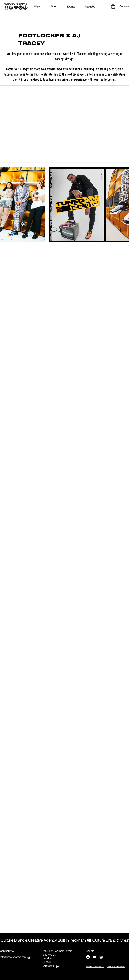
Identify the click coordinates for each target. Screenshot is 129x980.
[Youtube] (95, 957)
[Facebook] (88, 957)
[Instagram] (101, 957)
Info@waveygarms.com (13, 957)
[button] (113, 6)
